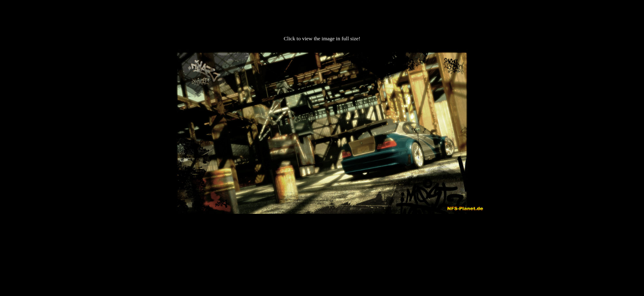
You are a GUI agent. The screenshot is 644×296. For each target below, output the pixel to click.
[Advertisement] (322, 240)
